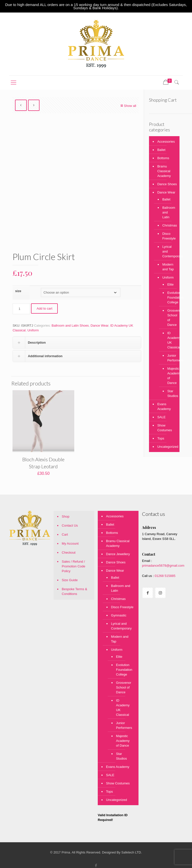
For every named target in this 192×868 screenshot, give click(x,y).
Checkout (69, 553)
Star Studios (170, 393)
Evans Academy (164, 406)
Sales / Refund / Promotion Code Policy (73, 566)
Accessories (166, 142)
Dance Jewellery (118, 554)
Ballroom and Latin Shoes (70, 325)
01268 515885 (165, 576)
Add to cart (44, 308)
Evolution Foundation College (170, 297)
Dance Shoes (167, 184)
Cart (65, 534)
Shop (65, 516)
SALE (161, 417)
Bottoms (163, 158)
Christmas (168, 225)
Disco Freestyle (168, 236)
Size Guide (70, 580)
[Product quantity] (21, 309)
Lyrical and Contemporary (168, 251)
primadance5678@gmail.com (163, 566)
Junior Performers (170, 358)
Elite (170, 284)
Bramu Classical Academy (164, 171)
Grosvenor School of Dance (170, 318)
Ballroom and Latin (168, 212)
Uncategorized (167, 447)
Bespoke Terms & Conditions (74, 591)
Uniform (33, 330)
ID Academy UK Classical (170, 340)
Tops (161, 438)
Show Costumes (165, 428)
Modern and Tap (168, 267)
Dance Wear (99, 325)
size (18, 291)
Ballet (161, 150)
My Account (70, 544)
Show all (128, 106)
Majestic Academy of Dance (170, 376)
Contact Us (70, 525)
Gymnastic (119, 615)
